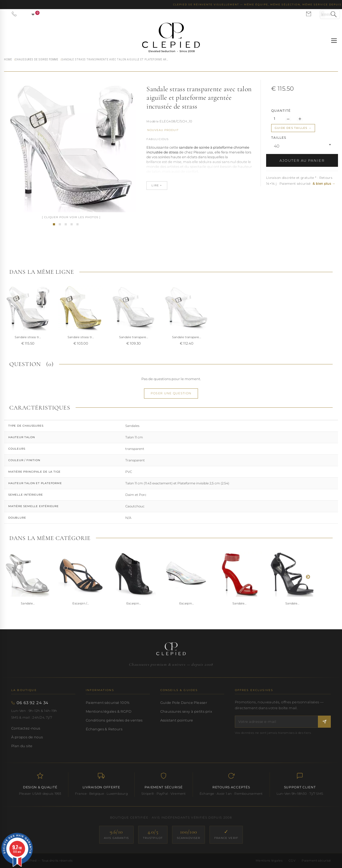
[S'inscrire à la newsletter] (324, 722)
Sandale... (28, 603)
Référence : (153, 122)
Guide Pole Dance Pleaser (184, 703)
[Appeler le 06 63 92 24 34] (14, 14)
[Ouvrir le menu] (334, 41)
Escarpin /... (81, 603)
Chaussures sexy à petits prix (186, 711)
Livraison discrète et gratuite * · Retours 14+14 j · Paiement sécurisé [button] (301, 181)
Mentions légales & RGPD (109, 711)
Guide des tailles (291, 128)
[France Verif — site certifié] (226, 835)
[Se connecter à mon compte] (322, 14)
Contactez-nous (26, 728)
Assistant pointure (177, 720)
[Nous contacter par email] (309, 14)
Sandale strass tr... (28, 337)
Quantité (281, 111)
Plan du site (22, 746)
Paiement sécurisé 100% (108, 703)
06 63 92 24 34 (32, 703)
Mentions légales (269, 861)
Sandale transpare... (134, 337)
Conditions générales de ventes (114, 720)
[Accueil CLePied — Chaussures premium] (171, 649)
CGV (292, 861)
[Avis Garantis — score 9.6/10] (116, 835)
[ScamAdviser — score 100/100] (189, 835)
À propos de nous (27, 737)
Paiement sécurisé (316, 861)
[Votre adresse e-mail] (277, 722)
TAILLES (279, 138)
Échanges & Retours (104, 729)
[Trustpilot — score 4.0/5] (153, 835)
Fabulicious (158, 139)
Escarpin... (134, 603)
